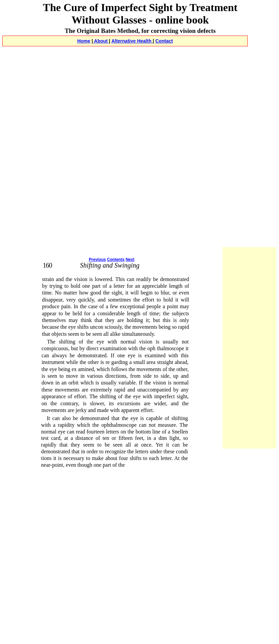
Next (130, 260)
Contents (116, 260)
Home (84, 41)
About (101, 41)
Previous (97, 260)
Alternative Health (132, 41)
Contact (164, 41)
